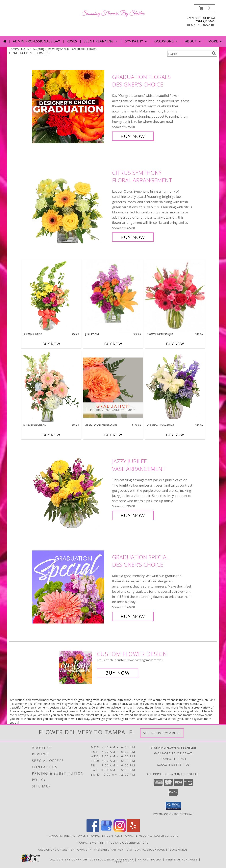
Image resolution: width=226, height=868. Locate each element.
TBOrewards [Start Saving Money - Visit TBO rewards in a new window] (178, 849)
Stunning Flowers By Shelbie (113, 14)
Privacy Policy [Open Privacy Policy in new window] (150, 859)
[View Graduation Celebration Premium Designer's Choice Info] (113, 387)
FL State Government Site (129, 842)
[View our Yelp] (133, 831)
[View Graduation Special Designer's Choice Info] (71, 587)
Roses (72, 41)
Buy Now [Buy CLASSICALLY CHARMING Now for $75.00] (175, 435)
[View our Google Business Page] (106, 831)
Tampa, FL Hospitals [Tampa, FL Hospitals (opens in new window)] (105, 835)
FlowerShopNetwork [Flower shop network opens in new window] (116, 859)
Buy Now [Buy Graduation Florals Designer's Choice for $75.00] (133, 136)
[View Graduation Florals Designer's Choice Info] (71, 107)
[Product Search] (189, 54)
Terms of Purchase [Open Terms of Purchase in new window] (182, 859)
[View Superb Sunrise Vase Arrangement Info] (51, 296)
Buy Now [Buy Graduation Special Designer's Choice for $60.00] (133, 616)
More (216, 41)
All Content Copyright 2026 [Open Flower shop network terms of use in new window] (74, 859)
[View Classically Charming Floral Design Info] (175, 387)
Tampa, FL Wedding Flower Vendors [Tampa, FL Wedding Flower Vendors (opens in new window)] (151, 835)
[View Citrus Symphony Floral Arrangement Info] (71, 205)
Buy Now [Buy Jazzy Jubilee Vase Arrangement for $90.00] (133, 515)
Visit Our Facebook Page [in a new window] (146, 849)
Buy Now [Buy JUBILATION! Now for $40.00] (113, 344)
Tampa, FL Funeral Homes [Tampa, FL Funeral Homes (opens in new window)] (67, 835)
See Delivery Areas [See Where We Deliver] (162, 733)
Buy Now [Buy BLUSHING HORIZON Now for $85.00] (51, 435)
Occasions (166, 41)
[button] (205, 8)
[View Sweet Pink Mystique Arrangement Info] (175, 296)
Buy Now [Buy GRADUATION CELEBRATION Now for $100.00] (113, 435)
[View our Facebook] (93, 831)
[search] (214, 53)
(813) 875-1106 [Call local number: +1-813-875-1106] (205, 25)
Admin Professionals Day (36, 41)
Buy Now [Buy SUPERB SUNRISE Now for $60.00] (51, 344)
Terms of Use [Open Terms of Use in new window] (126, 862)
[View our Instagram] (120, 831)
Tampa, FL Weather (91, 842)
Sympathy (136, 41)
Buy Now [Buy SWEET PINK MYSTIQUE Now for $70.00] (175, 344)
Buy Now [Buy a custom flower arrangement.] (118, 673)
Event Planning (101, 41)
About (193, 41)
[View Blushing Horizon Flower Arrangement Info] (51, 387)
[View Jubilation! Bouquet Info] (113, 296)
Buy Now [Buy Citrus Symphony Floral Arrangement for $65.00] (133, 237)
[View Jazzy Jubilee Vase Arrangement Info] (71, 488)
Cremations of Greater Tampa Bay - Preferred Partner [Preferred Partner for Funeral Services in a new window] (81, 849)
